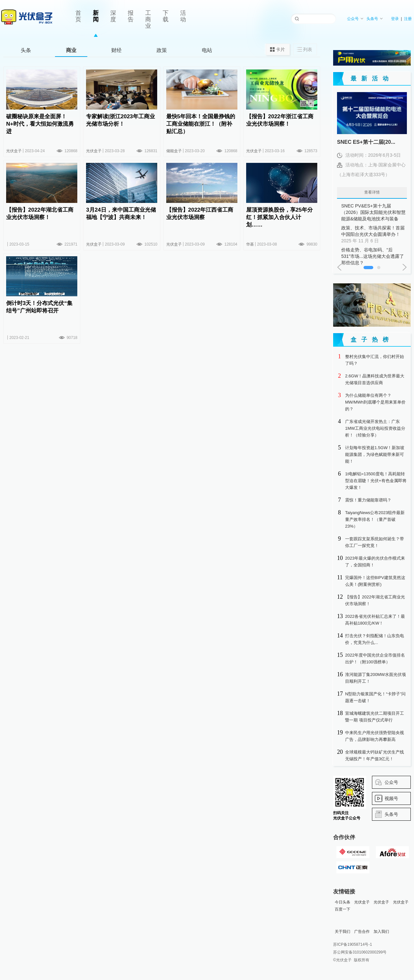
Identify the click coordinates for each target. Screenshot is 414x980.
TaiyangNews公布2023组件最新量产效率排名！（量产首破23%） (375, 519)
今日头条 (343, 902)
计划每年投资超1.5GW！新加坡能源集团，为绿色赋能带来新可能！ (375, 454)
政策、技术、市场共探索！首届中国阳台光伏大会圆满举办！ (374, 235)
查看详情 (372, 192)
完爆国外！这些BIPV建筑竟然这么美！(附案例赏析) (375, 581)
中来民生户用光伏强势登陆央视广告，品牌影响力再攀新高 (375, 736)
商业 (71, 50)
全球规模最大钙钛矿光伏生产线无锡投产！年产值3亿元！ (375, 755)
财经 (116, 50)
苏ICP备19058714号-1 (353, 944)
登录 (395, 19)
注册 (408, 19)
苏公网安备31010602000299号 (360, 952)
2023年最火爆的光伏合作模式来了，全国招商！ (375, 562)
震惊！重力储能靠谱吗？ (368, 500)
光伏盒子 (362, 902)
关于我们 (343, 932)
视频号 (391, 798)
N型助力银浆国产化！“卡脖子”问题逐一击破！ (375, 697)
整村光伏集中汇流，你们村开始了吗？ (375, 360)
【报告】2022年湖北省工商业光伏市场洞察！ (375, 600)
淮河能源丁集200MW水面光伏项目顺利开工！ (376, 678)
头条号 (375, 19)
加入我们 (381, 932)
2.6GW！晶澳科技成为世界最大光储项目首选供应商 (375, 379)
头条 (26, 50)
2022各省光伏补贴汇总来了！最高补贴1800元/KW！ (375, 620)
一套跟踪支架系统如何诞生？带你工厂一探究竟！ (375, 542)
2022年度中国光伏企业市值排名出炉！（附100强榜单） (375, 659)
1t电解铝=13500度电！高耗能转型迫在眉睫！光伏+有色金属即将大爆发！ (376, 481)
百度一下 (343, 909)
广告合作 (362, 932)
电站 (207, 50)
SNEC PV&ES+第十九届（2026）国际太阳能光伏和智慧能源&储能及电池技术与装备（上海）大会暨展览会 (374, 213)
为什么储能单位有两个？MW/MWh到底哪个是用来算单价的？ (375, 402)
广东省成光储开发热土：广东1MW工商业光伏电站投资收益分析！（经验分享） (375, 428)
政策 (162, 50)
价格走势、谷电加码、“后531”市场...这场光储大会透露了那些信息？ (374, 257)
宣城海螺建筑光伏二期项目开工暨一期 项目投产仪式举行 (375, 717)
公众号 (355, 19)
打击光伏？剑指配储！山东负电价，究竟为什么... (375, 639)
